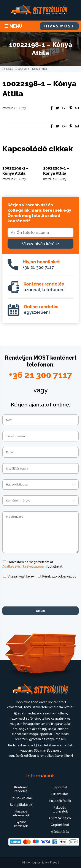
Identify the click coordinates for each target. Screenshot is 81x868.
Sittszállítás (60, 794)
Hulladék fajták (60, 801)
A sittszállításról (60, 818)
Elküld (41, 611)
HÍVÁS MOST (59, 26)
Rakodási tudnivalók (60, 809)
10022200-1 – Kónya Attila (56, 171)
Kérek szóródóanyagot (59, 576)
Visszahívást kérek (21, 576)
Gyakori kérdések (21, 824)
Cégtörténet (60, 825)
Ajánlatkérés (60, 832)
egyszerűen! (41, 309)
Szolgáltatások (21, 805)
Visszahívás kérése (41, 244)
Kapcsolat (60, 787)
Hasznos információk (21, 813)
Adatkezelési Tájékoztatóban (24, 567)
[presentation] (35, 593)
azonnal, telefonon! (44, 287)
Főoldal (7, 69)
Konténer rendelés (21, 789)
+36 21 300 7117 (41, 265)
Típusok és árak (21, 798)
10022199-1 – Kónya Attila (15, 171)
